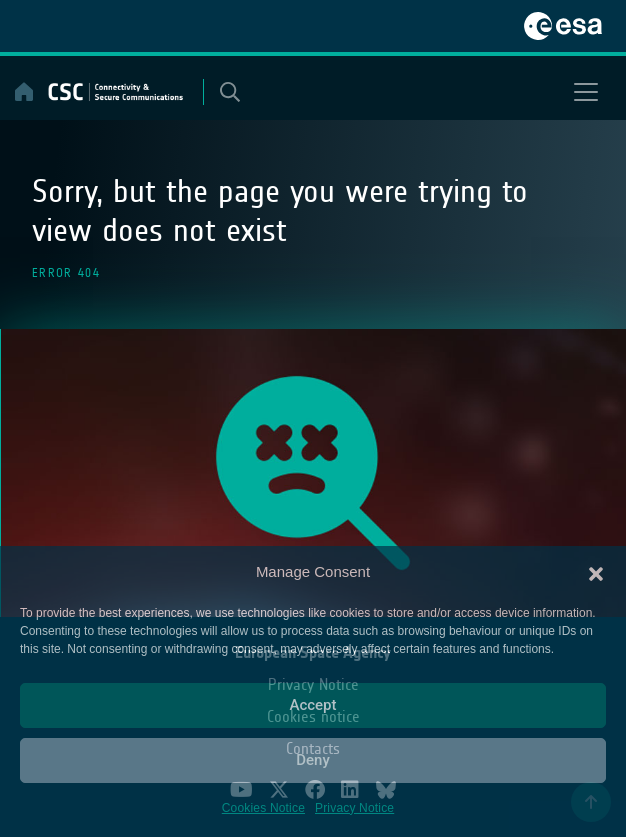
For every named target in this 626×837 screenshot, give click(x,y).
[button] (596, 572)
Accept (312, 705)
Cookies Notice (263, 808)
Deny (313, 760)
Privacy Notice (354, 808)
